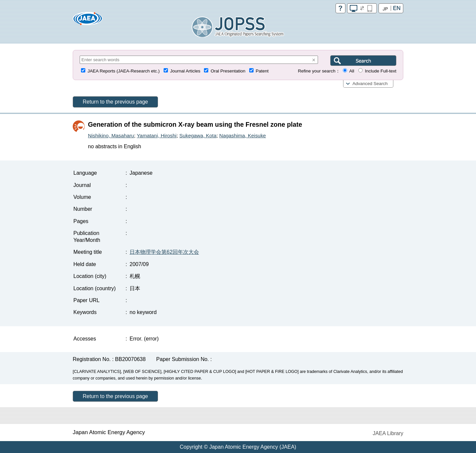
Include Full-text (381, 71)
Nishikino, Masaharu (111, 136)
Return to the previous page (115, 102)
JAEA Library (388, 433)
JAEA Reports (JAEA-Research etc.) (124, 71)
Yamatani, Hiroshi (157, 136)
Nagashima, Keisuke (242, 136)
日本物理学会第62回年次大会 (164, 252)
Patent (262, 71)
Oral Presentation (228, 71)
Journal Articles (185, 71)
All (352, 71)
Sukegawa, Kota (198, 136)
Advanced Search (370, 84)
